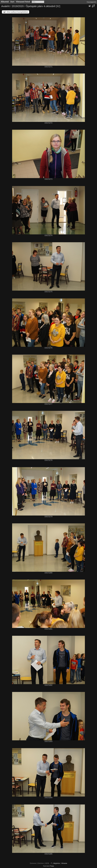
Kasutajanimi (91, 2)
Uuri (12, 2)
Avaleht (5, 6)
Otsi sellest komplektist (17, 12)
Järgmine (56, 863)
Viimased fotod (23, 2)
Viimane (64, 863)
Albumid (5, 2)
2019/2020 (18, 6)
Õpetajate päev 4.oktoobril (41, 6)
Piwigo (52, 866)
